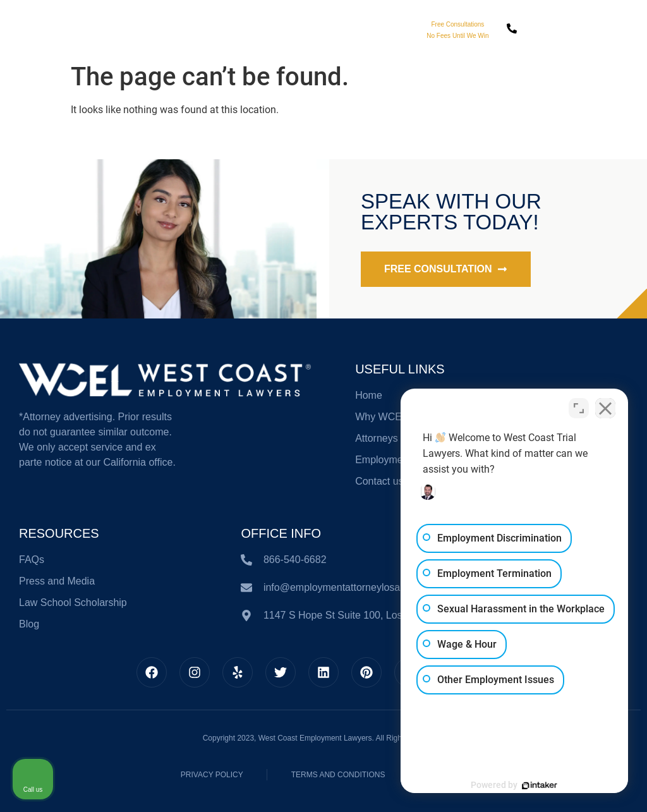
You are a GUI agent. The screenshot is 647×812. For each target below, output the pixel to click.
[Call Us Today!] (512, 28)
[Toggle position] (579, 408)
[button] (615, 29)
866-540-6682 (561, 37)
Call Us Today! (562, 23)
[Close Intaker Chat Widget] (605, 408)
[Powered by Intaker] (540, 785)
